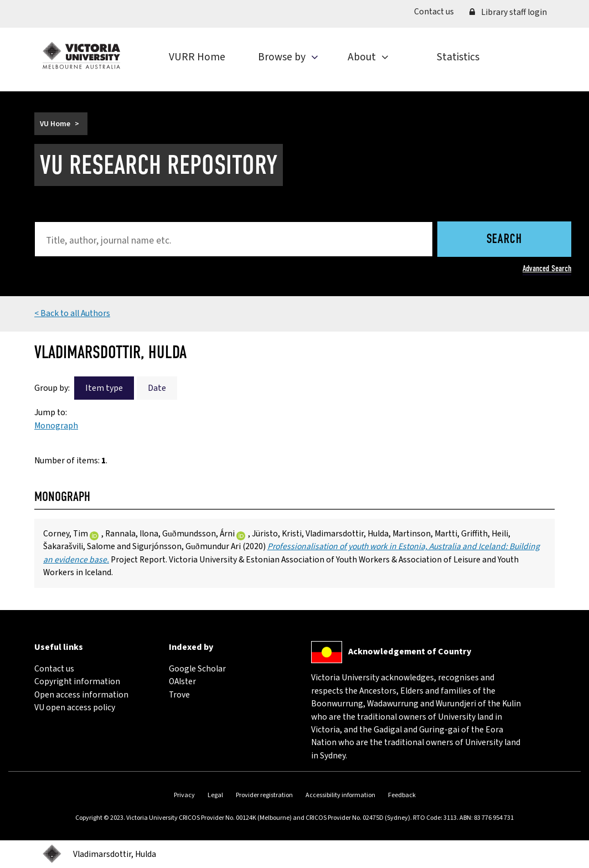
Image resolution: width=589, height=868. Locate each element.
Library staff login (508, 12)
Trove (179, 695)
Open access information (81, 695)
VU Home (55, 124)
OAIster (182, 681)
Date (157, 388)
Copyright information (77, 681)
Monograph (56, 426)
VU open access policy (75, 707)
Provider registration (264, 795)
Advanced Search (547, 268)
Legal (215, 795)
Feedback (402, 795)
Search (504, 240)
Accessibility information (340, 795)
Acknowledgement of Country (410, 652)
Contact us (438, 11)
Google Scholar (197, 669)
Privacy (184, 795)
